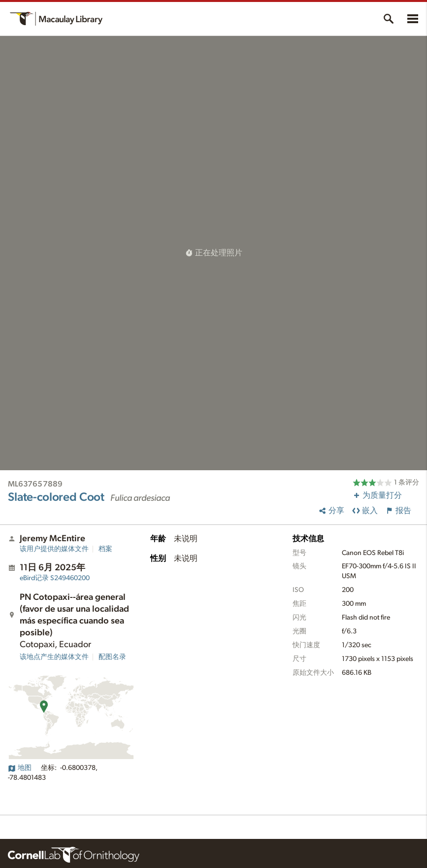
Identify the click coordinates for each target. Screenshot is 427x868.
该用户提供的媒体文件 (54, 549)
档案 (105, 549)
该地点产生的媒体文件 (54, 657)
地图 (20, 768)
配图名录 (112, 657)
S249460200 (55, 578)
